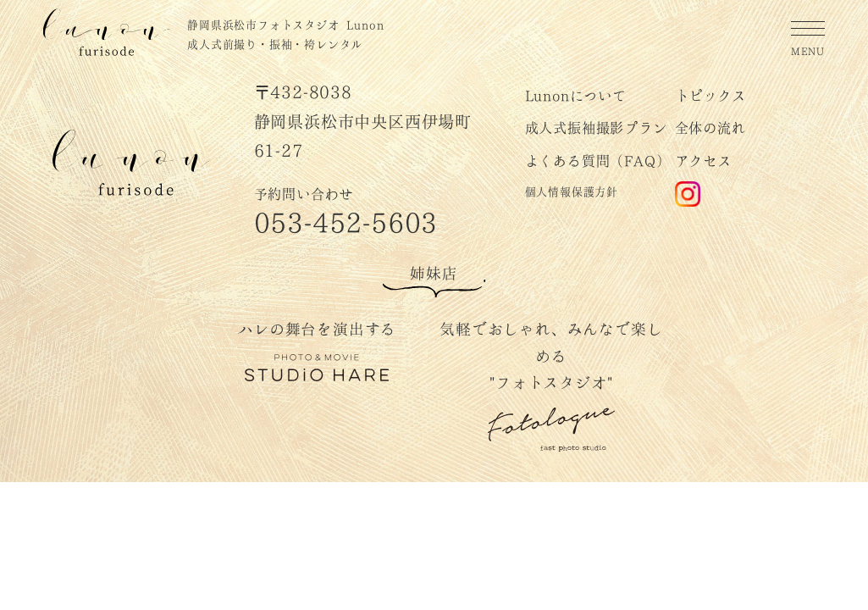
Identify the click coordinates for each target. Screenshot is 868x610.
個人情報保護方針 (572, 191)
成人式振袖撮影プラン (596, 127)
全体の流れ (710, 127)
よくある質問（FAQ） (598, 160)
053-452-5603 (346, 220)
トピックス (710, 94)
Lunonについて (576, 94)
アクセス (703, 160)
